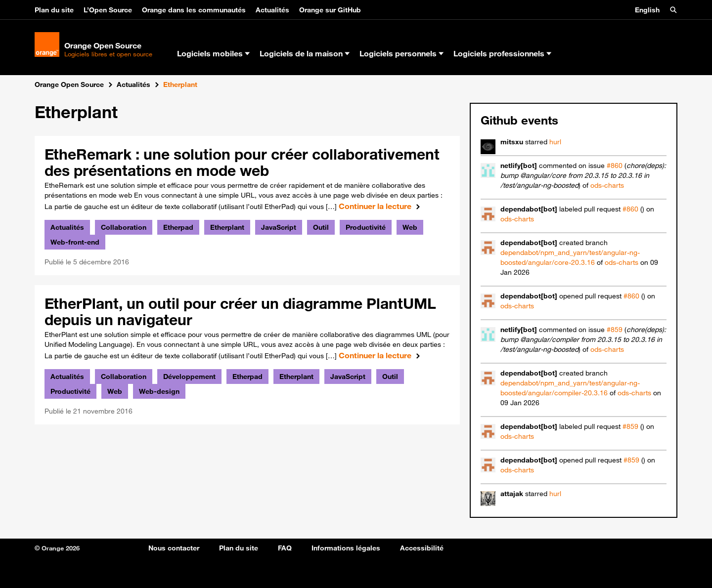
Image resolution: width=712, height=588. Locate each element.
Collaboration (124, 227)
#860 (615, 166)
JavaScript (279, 227)
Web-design (159, 391)
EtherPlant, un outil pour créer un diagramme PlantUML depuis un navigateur (240, 311)
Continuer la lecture (381, 206)
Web (410, 227)
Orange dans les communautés (194, 10)
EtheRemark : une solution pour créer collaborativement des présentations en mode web (242, 162)
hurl (555, 142)
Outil (321, 227)
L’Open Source (108, 10)
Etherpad (178, 227)
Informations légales (346, 548)
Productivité (366, 227)
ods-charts (607, 185)
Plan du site (54, 10)
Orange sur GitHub (330, 10)
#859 (615, 330)
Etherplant (227, 227)
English (647, 10)
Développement (189, 377)
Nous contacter (174, 548)
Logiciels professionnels (502, 53)
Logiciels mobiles (213, 53)
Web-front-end (75, 242)
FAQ (285, 548)
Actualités (272, 10)
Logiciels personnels (401, 53)
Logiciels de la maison (305, 53)
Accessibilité (422, 548)
